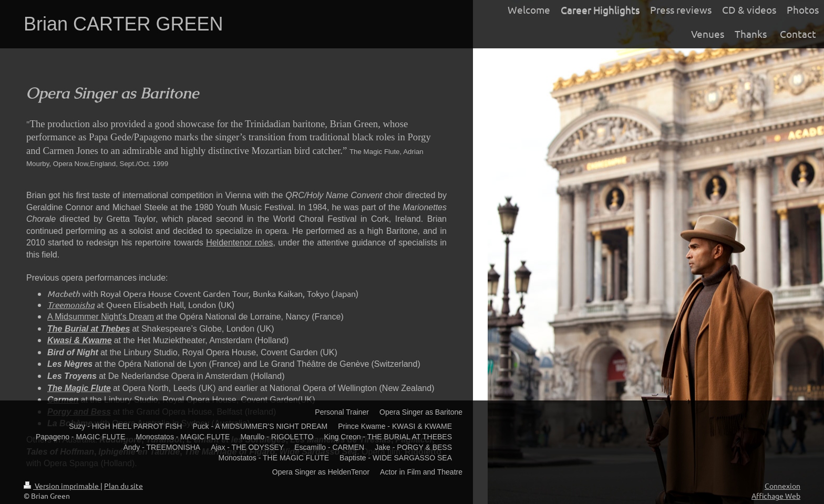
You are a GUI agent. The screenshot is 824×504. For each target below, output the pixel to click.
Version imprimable (62, 486)
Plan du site (123, 486)
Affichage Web (776, 496)
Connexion (782, 486)
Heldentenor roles (239, 243)
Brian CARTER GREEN (123, 24)
